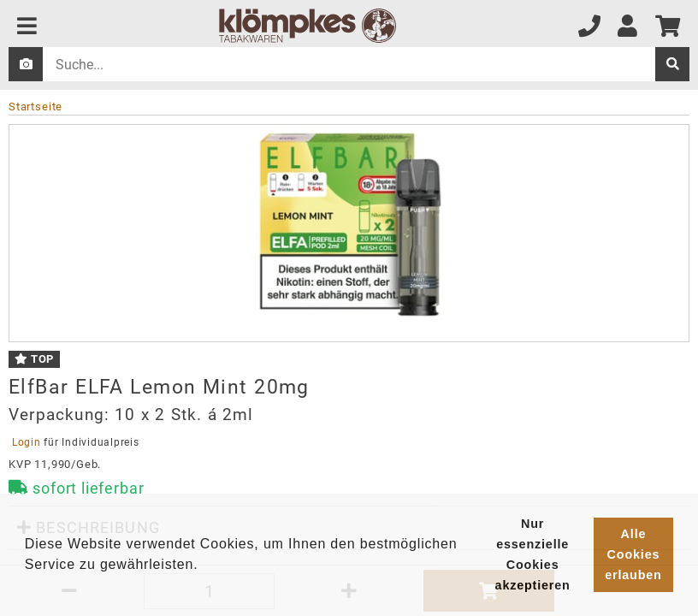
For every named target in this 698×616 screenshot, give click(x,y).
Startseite (35, 107)
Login (26, 442)
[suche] (672, 64)
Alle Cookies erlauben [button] (633, 554)
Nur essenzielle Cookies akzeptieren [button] (533, 554)
